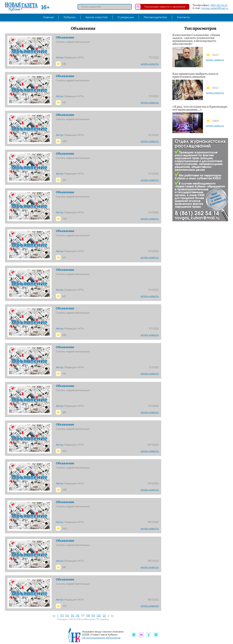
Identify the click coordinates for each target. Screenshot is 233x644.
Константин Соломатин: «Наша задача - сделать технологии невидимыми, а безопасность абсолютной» (196, 39)
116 (78, 616)
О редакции (126, 17)
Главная (48, 17)
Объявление (65, 37)
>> (112, 616)
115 (72, 616)
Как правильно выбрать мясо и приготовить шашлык (195, 75)
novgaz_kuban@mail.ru (215, 8)
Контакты (183, 17)
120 (99, 616)
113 (62, 616)
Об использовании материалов (101, 638)
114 (67, 616)
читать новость (150, 64)
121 (104, 616)
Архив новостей (97, 17)
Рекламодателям (155, 17)
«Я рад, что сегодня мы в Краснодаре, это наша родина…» (200, 108)
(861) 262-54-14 (219, 5)
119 (93, 616)
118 (88, 616)
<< (54, 616)
